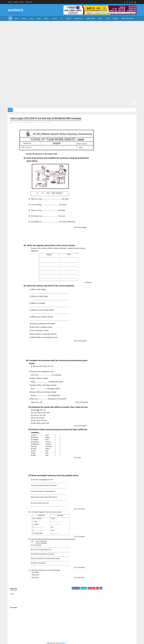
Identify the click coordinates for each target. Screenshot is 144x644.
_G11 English (23, 38)
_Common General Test (17, 28)
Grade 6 (31, 83)
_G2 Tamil (128, 98)
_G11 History (99, 38)
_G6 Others (32, 88)
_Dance (71, 23)
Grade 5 (90, 88)
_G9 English (23, 63)
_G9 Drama (13, 63)
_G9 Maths (74, 63)
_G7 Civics (116, 73)
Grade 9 (91, 58)
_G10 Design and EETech (72, 48)
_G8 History (120, 68)
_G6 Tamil (82, 88)
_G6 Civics (57, 83)
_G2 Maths (23, 103)
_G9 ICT (66, 63)
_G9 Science (123, 63)
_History (49, 23)
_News (31, 18)
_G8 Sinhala (72, 73)
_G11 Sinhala (63, 43)
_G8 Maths (13, 73)
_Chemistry (105, 28)
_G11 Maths (13, 43)
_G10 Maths (112, 53)
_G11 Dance (76, 33)
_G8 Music (22, 73)
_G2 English (13, 103)
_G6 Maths (13, 88)
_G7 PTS (103, 78)
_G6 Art (48, 83)
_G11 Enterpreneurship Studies (58, 38)
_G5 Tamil (125, 88)
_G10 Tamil (66, 58)
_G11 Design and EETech (107, 33)
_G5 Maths (23, 93)
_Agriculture (78, 18)
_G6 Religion (51, 88)
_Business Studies (60, 28)
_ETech (87, 28)
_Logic (95, 23)
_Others (68, 18)
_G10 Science (44, 58)
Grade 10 (99, 43)
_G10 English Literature (17, 53)
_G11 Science (53, 43)
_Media (100, 18)
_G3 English (63, 98)
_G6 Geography (98, 83)
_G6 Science (61, 88)
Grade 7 (90, 73)
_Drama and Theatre (83, 23)
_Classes (55, 18)
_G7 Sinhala (13, 83)
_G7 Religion (112, 78)
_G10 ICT (103, 53)
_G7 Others (94, 78)
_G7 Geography (34, 78)
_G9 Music (84, 63)
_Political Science (106, 23)
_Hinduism (29, 23)
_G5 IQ (106, 88)
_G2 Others (41, 103)
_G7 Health (46, 78)
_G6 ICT (129, 83)
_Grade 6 (40, 83)
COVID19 (36, 122)
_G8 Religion (51, 73)
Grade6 (48, 122)
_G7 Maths (74, 78)
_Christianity (39, 23)
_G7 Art (107, 73)
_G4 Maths (112, 93)
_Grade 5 (99, 88)
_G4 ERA (121, 93)
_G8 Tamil (82, 73)
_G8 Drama (76, 68)
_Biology (96, 28)
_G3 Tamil (54, 98)
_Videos (46, 18)
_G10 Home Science (92, 53)
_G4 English (102, 93)
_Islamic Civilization (16, 23)
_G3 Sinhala (44, 98)
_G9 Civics (117, 58)
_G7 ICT (66, 78)
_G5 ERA (32, 93)
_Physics (115, 28)
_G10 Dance (40, 48)
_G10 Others (13, 58)
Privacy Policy (29, 2)
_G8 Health (109, 68)
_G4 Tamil (92, 93)
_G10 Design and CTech (54, 48)
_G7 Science (123, 78)
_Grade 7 (99, 73)
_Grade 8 (40, 68)
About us (22, 2)
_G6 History (120, 83)
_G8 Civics (57, 68)
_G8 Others (32, 73)
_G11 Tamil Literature (87, 43)
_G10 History (79, 53)
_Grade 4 (72, 93)
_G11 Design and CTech (90, 33)
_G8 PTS (41, 73)
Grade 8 (31, 68)
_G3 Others (91, 98)
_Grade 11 (18, 33)
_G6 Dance (67, 83)
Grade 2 (100, 98)
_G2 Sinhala (119, 98)
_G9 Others (94, 63)
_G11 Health (88, 38)
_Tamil (107, 18)
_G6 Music (22, 88)
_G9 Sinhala (13, 68)
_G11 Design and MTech (125, 33)
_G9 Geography (34, 63)
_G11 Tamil (74, 43)
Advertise (10, 2)
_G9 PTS (103, 63)
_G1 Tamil (77, 103)
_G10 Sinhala (55, 58)
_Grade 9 (100, 58)
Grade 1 (50, 103)
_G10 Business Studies (16, 48)
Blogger (63, 643)
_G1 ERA (105, 103)
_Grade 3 (34, 98)
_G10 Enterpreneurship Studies (37, 53)
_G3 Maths (73, 98)
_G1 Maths (97, 103)
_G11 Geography (76, 38)
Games (16, 18)
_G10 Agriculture (120, 43)
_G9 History (56, 63)
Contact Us (16, 2)
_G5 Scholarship (53, 93)
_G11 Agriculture (29, 33)
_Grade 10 (108, 43)
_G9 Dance (126, 58)
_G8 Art (48, 68)
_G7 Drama (13, 78)
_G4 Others (130, 93)
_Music (64, 23)
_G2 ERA (32, 103)
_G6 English (86, 83)
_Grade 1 (58, 103)
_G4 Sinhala (82, 93)
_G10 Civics (30, 48)
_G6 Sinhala (72, 88)
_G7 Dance (125, 73)
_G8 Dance (67, 68)
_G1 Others (114, 103)
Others (24, 18)
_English (115, 18)
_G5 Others (41, 93)
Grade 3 (26, 98)
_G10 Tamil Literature (79, 58)
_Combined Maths (126, 28)
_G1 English (87, 103)
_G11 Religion (42, 43)
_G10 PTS (23, 58)
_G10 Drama (103, 48)
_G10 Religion (33, 58)
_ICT (28, 28)
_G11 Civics (66, 33)
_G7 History (56, 78)
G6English (42, 122)
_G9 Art (108, 58)
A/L (62, 18)
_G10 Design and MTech (89, 48)
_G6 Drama (76, 83)
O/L (10, 33)
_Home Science (90, 18)
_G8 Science (61, 73)
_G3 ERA (82, 98)
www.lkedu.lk (15, 10)
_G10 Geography (56, 53)
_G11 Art (40, 33)
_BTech (72, 28)
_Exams (38, 18)
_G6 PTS (41, 88)
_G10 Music (122, 53)
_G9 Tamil (23, 68)
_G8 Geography (98, 68)
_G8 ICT (129, 68)
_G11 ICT (123, 38)
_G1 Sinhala (68, 103)
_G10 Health (68, 53)
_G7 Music (84, 78)
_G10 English (114, 48)
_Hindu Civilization (127, 18)
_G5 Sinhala (115, 88)
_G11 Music (23, 43)
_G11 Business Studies (53, 33)
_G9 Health (46, 63)
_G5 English (13, 93)
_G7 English (23, 78)
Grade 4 (64, 93)
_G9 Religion (112, 63)
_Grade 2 (109, 98)
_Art (57, 23)
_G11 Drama (13, 38)
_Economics (36, 28)
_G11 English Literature (38, 38)
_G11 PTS (32, 43)
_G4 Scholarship (15, 98)
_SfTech (80, 28)
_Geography (118, 23)
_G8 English (86, 68)
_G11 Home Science (111, 38)
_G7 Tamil (23, 83)
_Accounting (47, 28)
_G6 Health (109, 83)
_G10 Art (131, 43)
